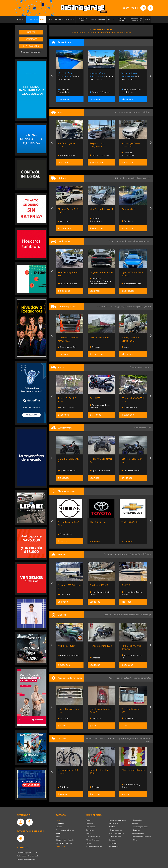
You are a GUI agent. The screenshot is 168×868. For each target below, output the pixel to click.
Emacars (95, 347)
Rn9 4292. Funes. (130, 76)
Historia (59, 837)
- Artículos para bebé (140, 827)
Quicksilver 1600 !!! (99, 585)
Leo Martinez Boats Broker (100, 593)
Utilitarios (90, 823)
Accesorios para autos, (119, 678)
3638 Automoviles (67, 284)
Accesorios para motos (141, 678)
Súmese (59, 827)
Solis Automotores (99, 155)
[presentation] (52, 76)
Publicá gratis (31, 46)
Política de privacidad (64, 843)
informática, (111, 739)
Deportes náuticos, (128, 554)
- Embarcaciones (115, 830)
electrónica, (100, 739)
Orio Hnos (64, 221)
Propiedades (114, 823)
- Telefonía (113, 843)
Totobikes (64, 787)
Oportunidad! (128, 209)
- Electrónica (114, 846)
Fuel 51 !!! (126, 585)
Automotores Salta (131, 284)
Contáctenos (60, 846)
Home (58, 820)
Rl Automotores (66, 155)
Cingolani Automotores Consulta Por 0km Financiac (100, 281)
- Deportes (136, 830)
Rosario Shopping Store (131, 786)
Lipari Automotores (100, 471)
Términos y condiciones (65, 830)
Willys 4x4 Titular (66, 646)
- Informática (137, 820)
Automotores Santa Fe (68, 656)
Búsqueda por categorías (65, 840)
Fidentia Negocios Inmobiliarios (131, 91)
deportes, (135, 739)
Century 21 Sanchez (100, 92)
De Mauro (127, 221)
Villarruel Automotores (128, 154)
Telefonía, (89, 739)
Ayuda (58, 833)
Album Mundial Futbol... (133, 770)
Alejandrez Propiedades (64, 91)
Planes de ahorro (92, 840)
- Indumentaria (138, 833)
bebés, (127, 739)
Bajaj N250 (95, 398)
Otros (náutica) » (145, 554)
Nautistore (64, 595)
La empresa (60, 823)
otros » (149, 741)
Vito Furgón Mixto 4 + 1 (101, 209)
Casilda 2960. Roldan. (68, 76)
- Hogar (135, 823)
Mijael (125, 347)
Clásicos (89, 843)
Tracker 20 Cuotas (130, 522)
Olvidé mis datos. (31, 52)
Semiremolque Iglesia (101, 338)
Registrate (31, 39)
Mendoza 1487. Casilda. (101, 76)
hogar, (120, 739)
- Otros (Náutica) (115, 837)
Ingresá (31, 32)
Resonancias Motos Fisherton (100, 406)
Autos (88, 820)
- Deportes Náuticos (116, 833)
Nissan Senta (65, 534)
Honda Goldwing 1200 (101, 646)
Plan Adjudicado (98, 522)
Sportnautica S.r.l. (67, 347)
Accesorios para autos (94, 846)
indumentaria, (146, 739)
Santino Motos (66, 408)
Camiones (90, 830)
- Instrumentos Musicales (142, 837)
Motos (88, 833)
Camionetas (90, 827)
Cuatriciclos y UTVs (93, 837)
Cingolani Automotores (101, 272)
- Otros (135, 840)
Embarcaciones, (112, 554)
